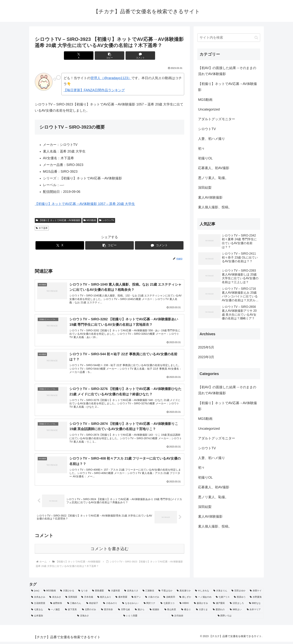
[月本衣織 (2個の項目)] (87, 599)
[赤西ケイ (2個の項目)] (256, 593)
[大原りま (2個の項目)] (202, 612)
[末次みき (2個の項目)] (55, 599)
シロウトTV (107, 220)
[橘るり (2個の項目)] (187, 612)
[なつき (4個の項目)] (83, 593)
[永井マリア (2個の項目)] (254, 612)
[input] (229, 38)
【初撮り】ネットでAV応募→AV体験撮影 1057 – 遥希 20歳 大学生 (85, 204)
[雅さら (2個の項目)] (140, 612)
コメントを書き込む (110, 551)
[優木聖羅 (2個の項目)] (121, 599)
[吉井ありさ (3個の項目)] (131, 593)
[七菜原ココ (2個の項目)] (168, 606)
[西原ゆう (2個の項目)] (240, 599)
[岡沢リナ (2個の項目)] (150, 606)
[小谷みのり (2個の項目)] (111, 606)
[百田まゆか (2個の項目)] (239, 593)
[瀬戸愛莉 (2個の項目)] (219, 606)
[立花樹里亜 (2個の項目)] (39, 606)
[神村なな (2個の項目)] (255, 606)
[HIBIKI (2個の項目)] (185, 606)
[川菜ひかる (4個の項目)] (67, 593)
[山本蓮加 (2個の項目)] (52, 618)
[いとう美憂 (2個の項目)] (145, 618)
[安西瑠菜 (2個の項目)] (71, 599)
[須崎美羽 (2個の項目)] (169, 599)
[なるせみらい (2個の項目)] (131, 606)
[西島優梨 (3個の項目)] (98, 593)
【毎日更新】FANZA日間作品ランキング (94, 90)
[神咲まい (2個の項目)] (236, 612)
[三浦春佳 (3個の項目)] (149, 593)
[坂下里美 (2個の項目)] (71, 612)
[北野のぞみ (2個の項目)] (90, 612)
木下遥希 (42, 228)
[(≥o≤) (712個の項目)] (35, 593)
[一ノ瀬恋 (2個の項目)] (55, 612)
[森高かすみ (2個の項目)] (201, 606)
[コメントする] (135, 56)
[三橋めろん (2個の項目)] (75, 606)
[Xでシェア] (84, 56)
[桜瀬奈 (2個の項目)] (155, 612)
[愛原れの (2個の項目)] (219, 612)
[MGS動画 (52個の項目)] (50, 593)
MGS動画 (90, 220)
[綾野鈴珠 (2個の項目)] (57, 606)
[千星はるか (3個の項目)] (166, 593)
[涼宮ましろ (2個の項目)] (237, 606)
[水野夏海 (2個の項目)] (256, 599)
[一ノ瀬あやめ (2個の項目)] (203, 599)
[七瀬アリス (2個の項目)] (223, 599)
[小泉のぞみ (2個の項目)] (152, 599)
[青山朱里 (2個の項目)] (171, 612)
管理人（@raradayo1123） (111, 78)
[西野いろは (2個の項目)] (240, 618)
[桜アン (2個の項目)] (136, 599)
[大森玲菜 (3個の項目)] (114, 593)
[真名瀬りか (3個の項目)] (184, 593)
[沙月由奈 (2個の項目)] (192, 618)
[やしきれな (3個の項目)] (202, 593)
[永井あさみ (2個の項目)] (38, 599)
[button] (110, 56)
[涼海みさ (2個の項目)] (98, 618)
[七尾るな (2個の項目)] (38, 612)
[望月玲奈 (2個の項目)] (108, 612)
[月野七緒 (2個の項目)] (125, 612)
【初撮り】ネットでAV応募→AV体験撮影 (58, 220)
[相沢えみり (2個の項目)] (104, 599)
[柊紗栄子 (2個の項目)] (93, 606)
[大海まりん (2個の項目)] (220, 593)
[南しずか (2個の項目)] (185, 599)
